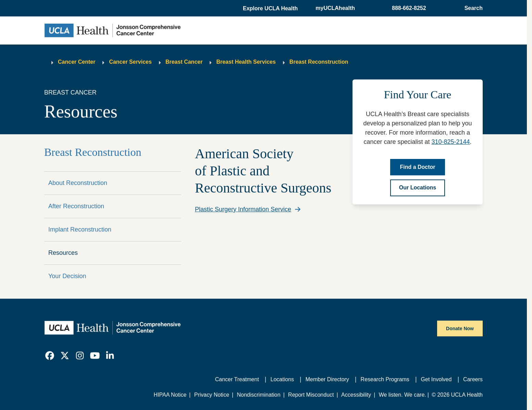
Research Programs (385, 379)
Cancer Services (130, 62)
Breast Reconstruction (319, 62)
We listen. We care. (403, 395)
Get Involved (436, 379)
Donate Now (460, 328)
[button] (271, 9)
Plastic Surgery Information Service (243, 209)
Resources (63, 253)
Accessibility (356, 395)
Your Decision (67, 276)
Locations (282, 379)
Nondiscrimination (258, 395)
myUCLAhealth (335, 8)
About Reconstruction (78, 183)
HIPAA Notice (170, 395)
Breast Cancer (184, 62)
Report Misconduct (311, 395)
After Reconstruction (76, 206)
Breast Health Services (246, 62)
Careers (473, 379)
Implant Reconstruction (80, 229)
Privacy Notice (212, 395)
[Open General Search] (472, 8)
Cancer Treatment (237, 379)
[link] (50, 356)
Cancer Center (77, 62)
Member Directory (327, 379)
